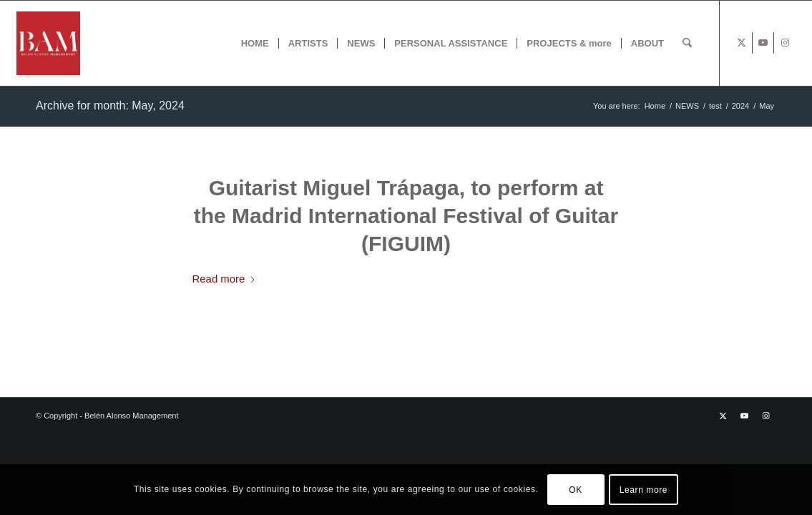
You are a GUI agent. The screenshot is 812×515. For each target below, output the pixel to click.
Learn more (644, 490)
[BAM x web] (48, 43)
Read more (225, 279)
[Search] (687, 43)
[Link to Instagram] (785, 43)
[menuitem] (255, 43)
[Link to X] (742, 43)
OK (576, 490)
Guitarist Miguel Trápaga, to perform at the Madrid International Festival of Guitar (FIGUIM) (406, 216)
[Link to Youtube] (763, 43)
